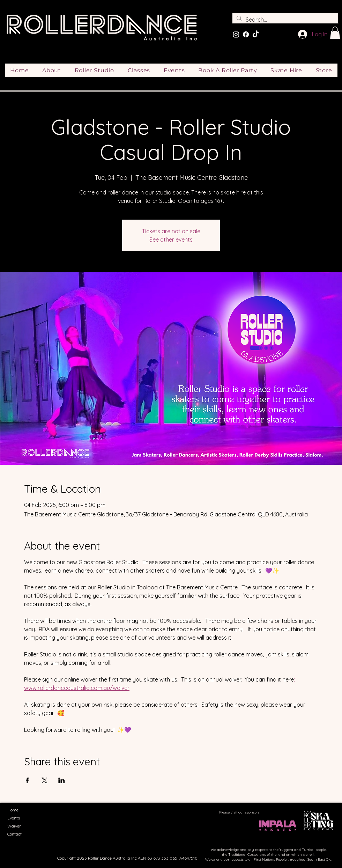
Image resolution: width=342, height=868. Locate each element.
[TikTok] (256, 34)
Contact (14, 834)
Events (14, 818)
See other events (171, 240)
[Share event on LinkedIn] (62, 780)
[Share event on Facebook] (27, 780)
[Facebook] (246, 34)
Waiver (14, 826)
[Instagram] (236, 34)
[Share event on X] (44, 780)
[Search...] (285, 20)
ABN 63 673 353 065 (158, 858)
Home (13, 810)
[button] (335, 33)
